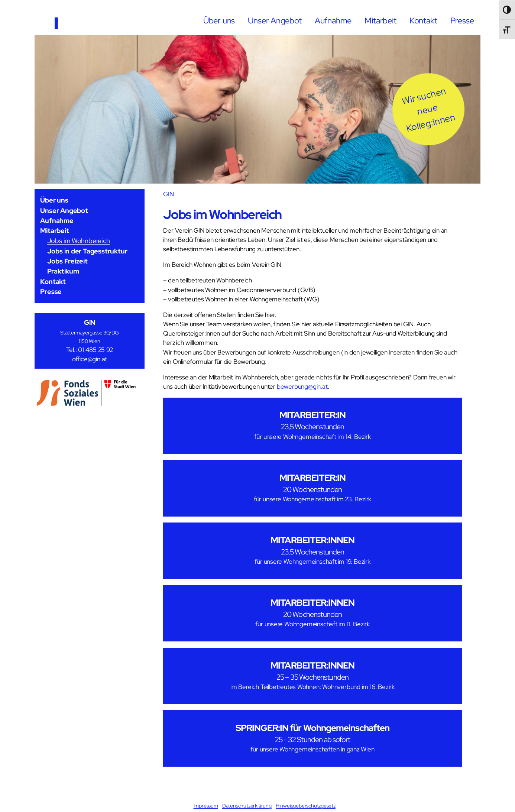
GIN (168, 194)
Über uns (219, 20)
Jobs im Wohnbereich (79, 241)
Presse (462, 20)
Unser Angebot (275, 20)
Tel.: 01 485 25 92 (89, 350)
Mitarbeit (380, 20)
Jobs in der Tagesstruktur (87, 251)
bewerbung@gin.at (302, 386)
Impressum (206, 806)
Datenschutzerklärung (247, 806)
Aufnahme (333, 20)
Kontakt (423, 20)
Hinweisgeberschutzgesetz (306, 806)
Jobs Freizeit (67, 261)
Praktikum (63, 271)
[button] (428, 109)
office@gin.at (90, 359)
